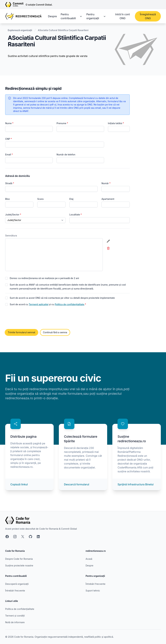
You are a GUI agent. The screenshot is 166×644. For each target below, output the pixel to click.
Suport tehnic (93, 591)
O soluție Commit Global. (39, 5)
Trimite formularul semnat (21, 332)
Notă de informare (15, 622)
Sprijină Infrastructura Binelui (136, 484)
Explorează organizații (20, 30)
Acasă (89, 559)
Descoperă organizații (17, 584)
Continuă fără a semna (55, 332)
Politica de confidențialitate (69, 304)
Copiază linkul (19, 484)
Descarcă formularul (77, 484)
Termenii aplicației (39, 304)
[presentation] (30, 318)
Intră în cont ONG (123, 16)
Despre (52, 16)
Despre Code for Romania (19, 559)
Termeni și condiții (15, 616)
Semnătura (11, 236)
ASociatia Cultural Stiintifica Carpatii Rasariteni (63, 30)
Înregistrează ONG (148, 16)
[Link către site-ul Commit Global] (15, 5)
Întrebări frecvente (15, 591)
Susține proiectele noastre (19, 565)
